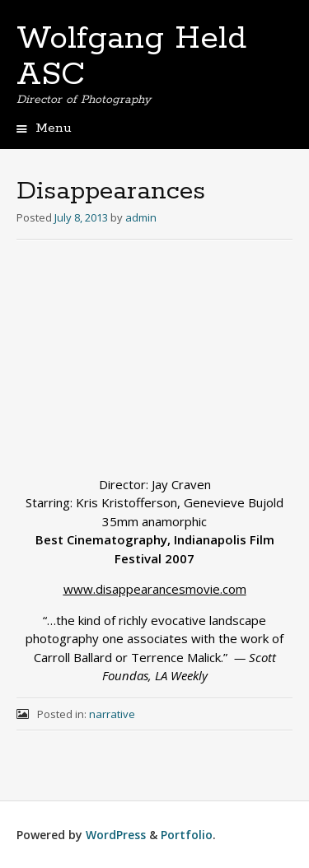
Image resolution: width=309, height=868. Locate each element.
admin (141, 217)
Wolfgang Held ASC (131, 57)
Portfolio (187, 835)
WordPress (116, 835)
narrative (112, 714)
